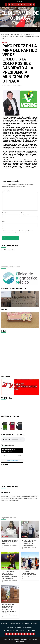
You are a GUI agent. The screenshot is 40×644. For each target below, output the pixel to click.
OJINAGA (5, 43)
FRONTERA (34, 623)
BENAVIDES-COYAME (23, 623)
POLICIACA (10, 627)
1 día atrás (6, 546)
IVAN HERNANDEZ (15, 85)
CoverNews (34, 639)
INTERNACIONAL (9, 631)
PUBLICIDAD (20, 631)
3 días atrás (6, 615)
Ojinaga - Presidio (7, 451)
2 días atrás (6, 580)
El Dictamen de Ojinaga (20, 16)
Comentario (6, 191)
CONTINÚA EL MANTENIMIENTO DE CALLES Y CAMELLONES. (29, 573)
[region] (20, 277)
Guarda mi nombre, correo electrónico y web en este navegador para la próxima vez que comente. (18, 232)
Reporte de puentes (9, 449)
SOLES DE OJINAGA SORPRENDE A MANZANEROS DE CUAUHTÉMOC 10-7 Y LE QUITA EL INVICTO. (10, 575)
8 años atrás (6, 85)
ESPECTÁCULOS (28, 627)
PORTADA (4, 623)
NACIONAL (5, 536)
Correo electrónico (25, 214)
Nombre (5, 213)
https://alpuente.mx (12, 461)
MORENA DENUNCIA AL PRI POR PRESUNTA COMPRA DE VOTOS (10, 542)
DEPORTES (5, 568)
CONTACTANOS (30, 631)
